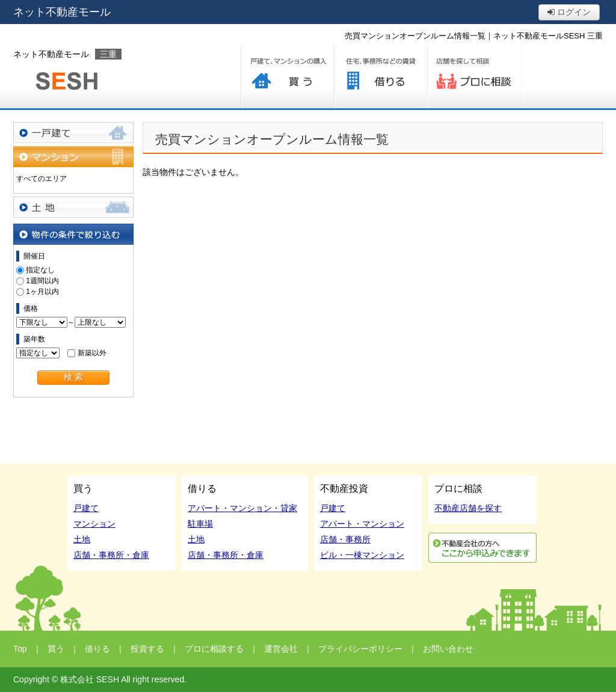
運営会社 (281, 649)
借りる (380, 77)
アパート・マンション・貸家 (242, 508)
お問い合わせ (448, 649)
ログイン (569, 12)
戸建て (86, 508)
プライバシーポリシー (360, 649)
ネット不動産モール (62, 12)
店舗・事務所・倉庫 (111, 555)
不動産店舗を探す (468, 508)
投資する (147, 649)
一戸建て (73, 133)
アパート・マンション (362, 524)
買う (287, 77)
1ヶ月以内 (42, 292)
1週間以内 (42, 281)
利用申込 (482, 548)
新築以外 (92, 353)
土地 (73, 207)
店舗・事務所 (345, 539)
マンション (73, 157)
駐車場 (200, 524)
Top (20, 649)
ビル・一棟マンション (362, 555)
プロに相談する (474, 77)
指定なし (40, 270)
